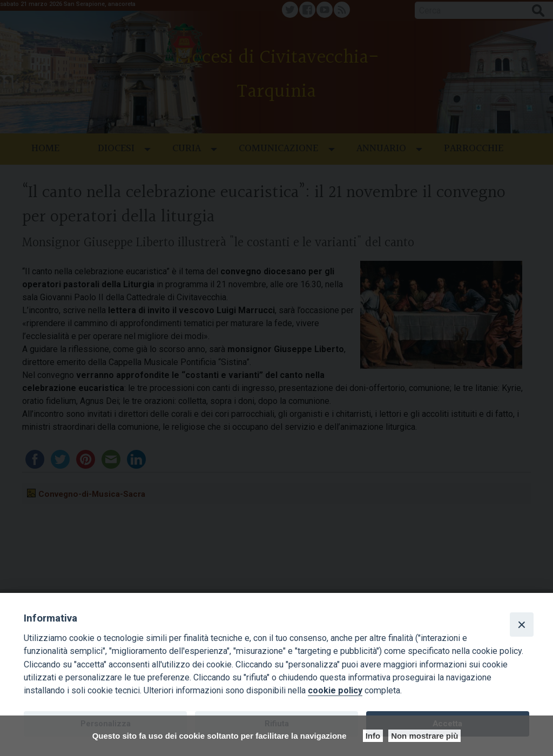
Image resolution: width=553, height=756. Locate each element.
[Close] (522, 624)
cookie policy (335, 690)
